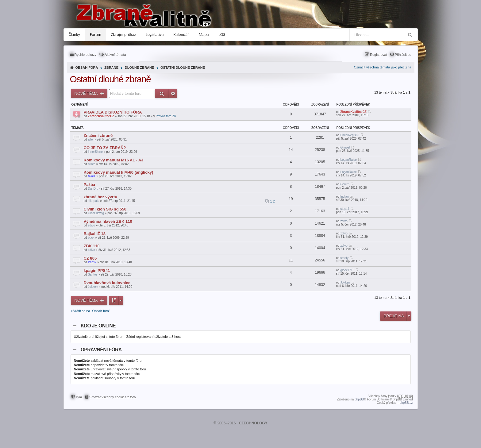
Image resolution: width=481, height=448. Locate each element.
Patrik (92, 262)
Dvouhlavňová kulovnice (107, 283)
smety (344, 258)
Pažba (90, 185)
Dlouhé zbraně (139, 68)
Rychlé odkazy (86, 55)
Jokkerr (93, 287)
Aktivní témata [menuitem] (115, 55)
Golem (345, 184)
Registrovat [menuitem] (379, 55)
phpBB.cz (406, 403)
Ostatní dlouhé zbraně (183, 68)
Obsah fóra (87, 68)
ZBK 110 (92, 246)
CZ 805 (90, 258)
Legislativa (155, 35)
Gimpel (345, 147)
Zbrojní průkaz (123, 35)
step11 (345, 209)
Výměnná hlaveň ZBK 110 (108, 221)
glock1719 (347, 270)
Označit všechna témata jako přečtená (382, 67)
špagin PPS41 (97, 270)
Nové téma (87, 93)
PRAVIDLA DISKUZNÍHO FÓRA (113, 112)
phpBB (359, 399)
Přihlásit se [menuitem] (403, 55)
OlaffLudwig (96, 213)
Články (74, 35)
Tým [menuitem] (79, 397)
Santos (92, 274)
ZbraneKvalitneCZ (101, 116)
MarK (92, 176)
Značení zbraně (98, 135)
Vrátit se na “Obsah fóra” (92, 311)
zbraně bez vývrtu (101, 197)
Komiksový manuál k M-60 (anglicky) (119, 172)
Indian (344, 197)
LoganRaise (348, 160)
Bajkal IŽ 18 (95, 234)
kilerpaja (93, 201)
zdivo (91, 225)
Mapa (204, 35)
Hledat (162, 94)
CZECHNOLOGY (253, 423)
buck (91, 238)
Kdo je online (98, 326)
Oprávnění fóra (101, 350)
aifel (90, 139)
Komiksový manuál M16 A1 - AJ (114, 160)
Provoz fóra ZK (166, 116)
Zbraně (111, 68)
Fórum (96, 35)
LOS (222, 35)
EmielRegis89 (350, 135)
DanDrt (93, 189)
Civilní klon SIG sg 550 (105, 209)
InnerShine (95, 152)
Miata (91, 164)
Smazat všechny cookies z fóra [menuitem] (113, 397)
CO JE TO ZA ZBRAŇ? (105, 148)
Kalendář (181, 35)
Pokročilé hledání (173, 94)
